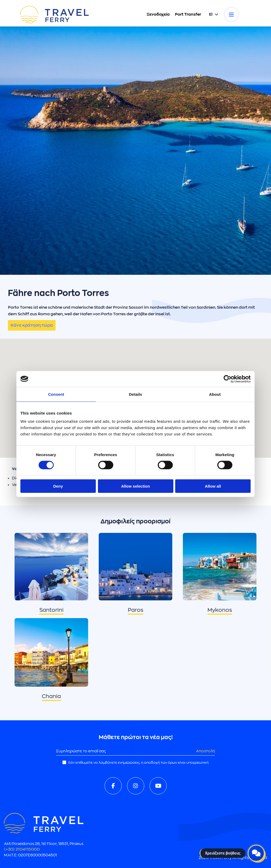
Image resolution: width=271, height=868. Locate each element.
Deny (58, 486)
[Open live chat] (256, 853)
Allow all (213, 486)
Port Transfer (188, 14)
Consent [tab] (56, 394)
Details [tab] (135, 394)
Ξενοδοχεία (158, 14)
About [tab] (215, 394)
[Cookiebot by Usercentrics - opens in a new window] (227, 379)
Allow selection (135, 486)
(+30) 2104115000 (22, 849)
